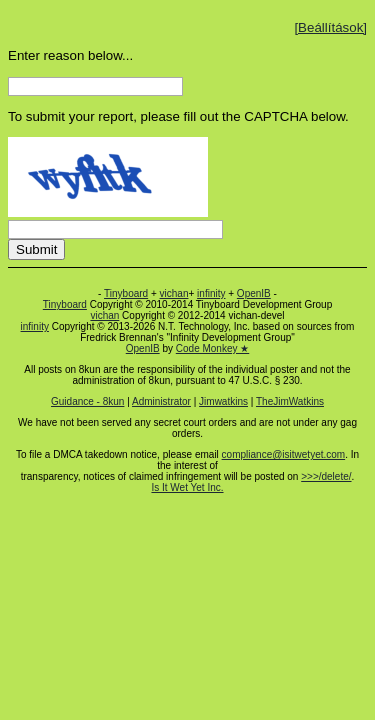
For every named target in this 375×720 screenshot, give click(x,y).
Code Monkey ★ (212, 348)
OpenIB (254, 293)
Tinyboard (126, 293)
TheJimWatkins (290, 401)
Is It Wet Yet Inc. (187, 487)
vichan (174, 293)
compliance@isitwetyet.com (284, 454)
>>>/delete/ (326, 476)
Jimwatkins (223, 401)
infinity (211, 293)
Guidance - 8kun (87, 401)
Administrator (161, 401)
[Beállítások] (330, 27)
